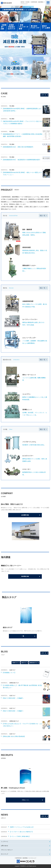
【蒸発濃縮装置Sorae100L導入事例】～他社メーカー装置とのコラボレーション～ (22, 174)
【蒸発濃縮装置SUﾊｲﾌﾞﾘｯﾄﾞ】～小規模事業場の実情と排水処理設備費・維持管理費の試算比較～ (22, 135)
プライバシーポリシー (7, 850)
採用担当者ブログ (34, 663)
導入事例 (12, 106)
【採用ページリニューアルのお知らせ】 (22, 827)
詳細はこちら (25, 800)
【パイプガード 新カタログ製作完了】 (21, 832)
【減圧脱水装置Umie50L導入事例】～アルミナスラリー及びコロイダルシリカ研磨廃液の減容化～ (22, 122)
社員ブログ (24, 663)
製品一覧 (42, 216)
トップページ (4, 842)
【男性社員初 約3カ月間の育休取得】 (14, 736)
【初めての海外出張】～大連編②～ (13, 698)
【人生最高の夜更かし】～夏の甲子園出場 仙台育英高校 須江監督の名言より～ (22, 686)
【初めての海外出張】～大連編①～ (13, 711)
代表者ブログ (15, 663)
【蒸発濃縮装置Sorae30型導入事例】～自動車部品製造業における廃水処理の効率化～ (22, 110)
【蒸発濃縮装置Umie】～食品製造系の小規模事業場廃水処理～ (22, 160)
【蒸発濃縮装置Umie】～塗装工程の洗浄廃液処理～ (18, 147)
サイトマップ (4, 854)
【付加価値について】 (9, 673)
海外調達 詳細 (25, 576)
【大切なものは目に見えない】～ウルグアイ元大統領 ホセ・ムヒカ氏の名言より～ (22, 725)
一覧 (23, 636)
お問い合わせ (4, 846)
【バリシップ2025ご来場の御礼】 (20, 836)
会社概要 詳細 (25, 515)
